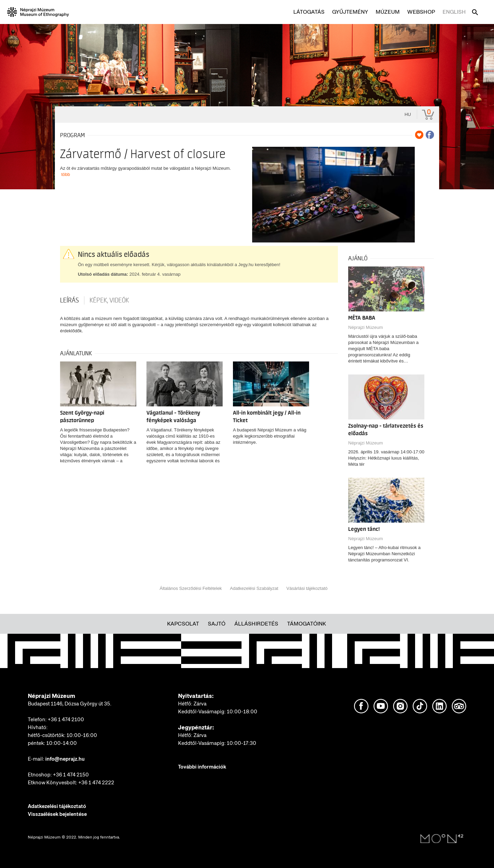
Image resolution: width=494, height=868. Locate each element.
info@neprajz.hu (65, 759)
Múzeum (388, 12)
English (454, 12)
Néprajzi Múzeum (366, 327)
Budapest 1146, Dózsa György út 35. (70, 704)
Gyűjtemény (350, 12)
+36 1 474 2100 (66, 720)
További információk (202, 767)
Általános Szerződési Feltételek (191, 588)
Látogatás (309, 12)
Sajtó (217, 624)
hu (408, 114)
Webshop (421, 12)
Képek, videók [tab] (109, 300)
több (66, 174)
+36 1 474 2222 (96, 783)
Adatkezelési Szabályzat (254, 588)
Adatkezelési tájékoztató (57, 806)
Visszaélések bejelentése (57, 814)
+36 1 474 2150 (71, 775)
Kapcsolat (183, 624)
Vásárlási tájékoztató (307, 588)
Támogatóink (307, 624)
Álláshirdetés (256, 624)
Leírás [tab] (69, 300)
